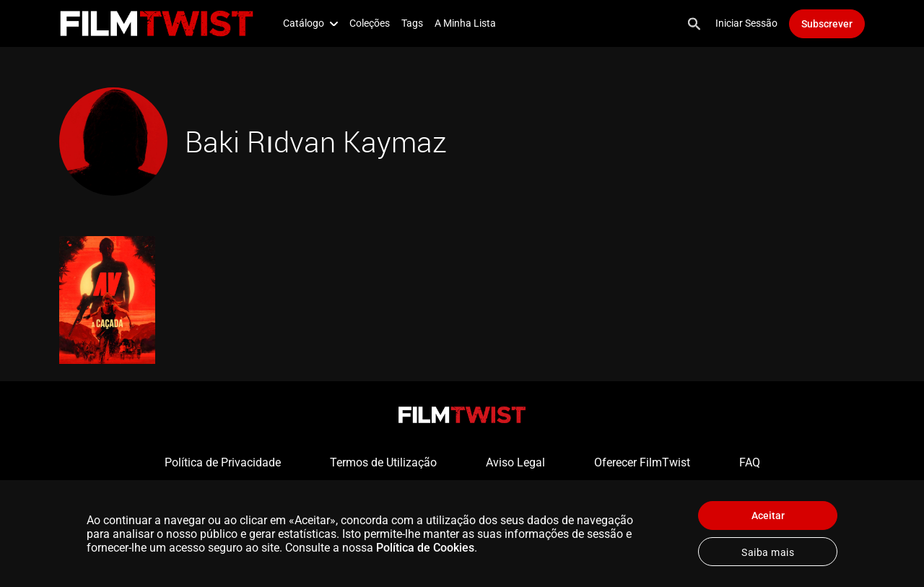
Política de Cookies (425, 548)
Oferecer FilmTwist (642, 462)
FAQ (750, 462)
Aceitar (768, 516)
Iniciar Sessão (746, 23)
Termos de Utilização (383, 462)
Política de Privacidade (223, 462)
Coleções (370, 23)
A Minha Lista (465, 23)
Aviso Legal (515, 462)
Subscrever (827, 24)
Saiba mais (768, 552)
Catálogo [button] (310, 23)
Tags (412, 23)
